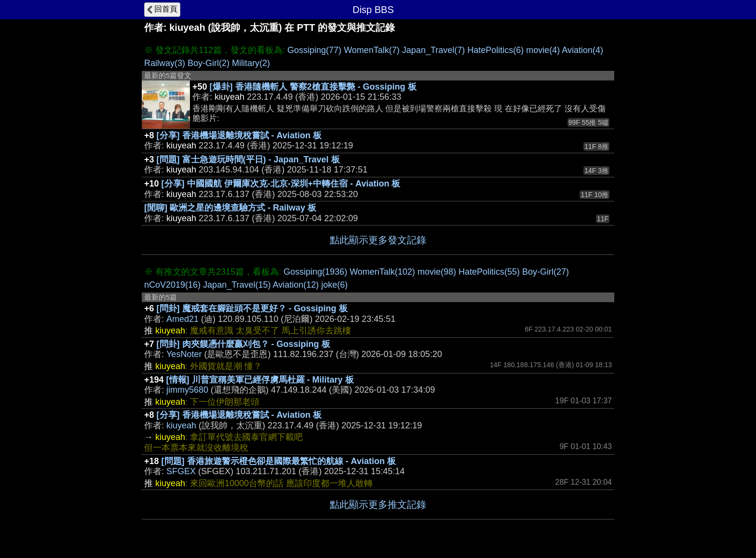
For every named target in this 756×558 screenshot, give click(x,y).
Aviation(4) (582, 50)
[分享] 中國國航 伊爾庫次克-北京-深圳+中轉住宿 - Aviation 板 (281, 184)
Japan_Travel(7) (433, 50)
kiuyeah (181, 425)
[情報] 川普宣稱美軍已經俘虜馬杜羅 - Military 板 (260, 380)
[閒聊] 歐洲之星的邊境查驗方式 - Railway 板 (230, 208)
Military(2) (251, 63)
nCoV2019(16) (172, 285)
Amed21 (182, 319)
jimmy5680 (187, 390)
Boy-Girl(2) (209, 63)
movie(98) (437, 272)
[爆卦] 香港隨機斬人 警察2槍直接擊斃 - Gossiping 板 (313, 87)
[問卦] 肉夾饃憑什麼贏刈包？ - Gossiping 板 (243, 344)
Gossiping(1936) (315, 272)
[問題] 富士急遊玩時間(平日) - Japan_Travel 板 (248, 159)
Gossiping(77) (314, 50)
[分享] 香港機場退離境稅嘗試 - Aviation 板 (239, 135)
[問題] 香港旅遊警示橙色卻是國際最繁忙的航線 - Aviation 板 (279, 461)
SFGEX (181, 471)
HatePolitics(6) (495, 50)
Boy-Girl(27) (546, 272)
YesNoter (184, 354)
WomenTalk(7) (372, 50)
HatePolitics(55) (489, 272)
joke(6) (334, 285)
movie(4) (543, 50)
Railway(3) (165, 63)
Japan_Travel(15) (237, 285)
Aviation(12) (296, 285)
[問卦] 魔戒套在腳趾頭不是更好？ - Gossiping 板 (252, 308)
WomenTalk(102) (382, 272)
